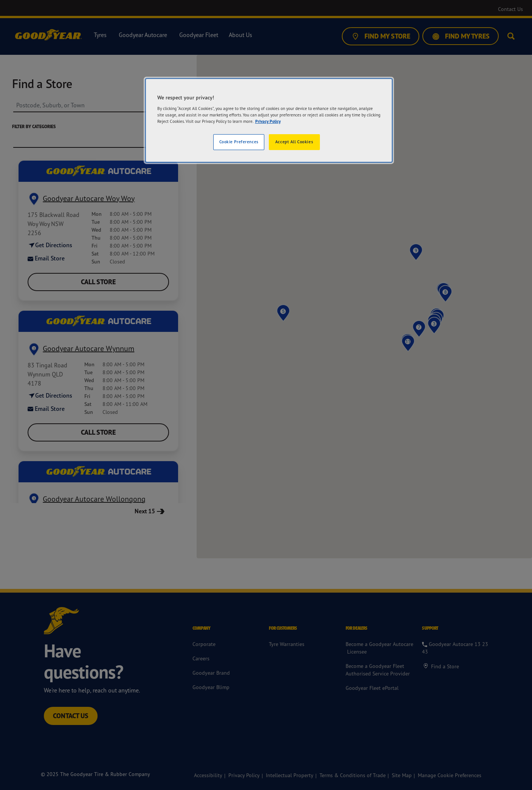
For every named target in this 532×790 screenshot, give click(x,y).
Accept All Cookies (294, 142)
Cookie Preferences (239, 142)
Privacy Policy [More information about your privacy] (268, 121)
